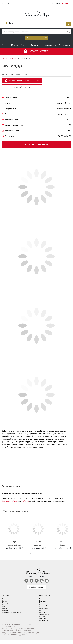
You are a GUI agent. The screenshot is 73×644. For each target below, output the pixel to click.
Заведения (14, 59)
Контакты (5, 611)
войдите (25, 501)
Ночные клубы (44, 609)
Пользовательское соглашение (12, 613)
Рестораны (43, 601)
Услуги (4, 601)
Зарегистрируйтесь (10, 501)
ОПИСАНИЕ (6, 74)
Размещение (6, 605)
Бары (41, 611)
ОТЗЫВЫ (25, 74)
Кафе (21, 59)
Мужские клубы (44, 615)
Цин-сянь (38, 532)
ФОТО (13, 74)
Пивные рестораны (45, 607)
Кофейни (42, 616)
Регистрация (67, 3)
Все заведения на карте (10, 603)
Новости (5, 609)
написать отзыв (22, 87)
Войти (58, 3)
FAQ (3, 607)
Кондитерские (44, 620)
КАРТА (19, 74)
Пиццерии (42, 618)
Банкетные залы (44, 599)
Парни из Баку (14, 532)
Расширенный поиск (35, 38)
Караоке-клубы (44, 605)
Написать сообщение (36, 144)
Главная (5, 59)
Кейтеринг (42, 613)
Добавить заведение (69, 24)
